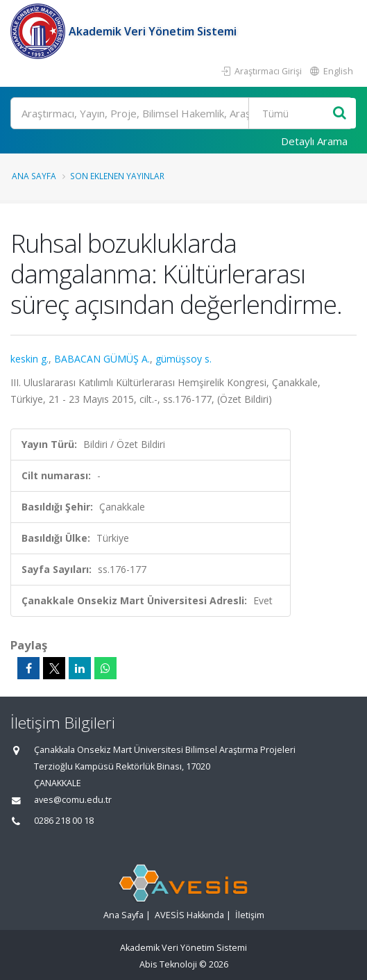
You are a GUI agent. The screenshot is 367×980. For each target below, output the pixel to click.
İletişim (250, 915)
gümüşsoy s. (183, 359)
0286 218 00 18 (64, 821)
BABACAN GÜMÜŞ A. (102, 359)
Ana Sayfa (34, 176)
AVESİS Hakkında (189, 915)
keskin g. (29, 359)
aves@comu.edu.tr (73, 800)
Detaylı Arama (314, 141)
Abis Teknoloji (168, 964)
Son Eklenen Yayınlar (117, 176)
